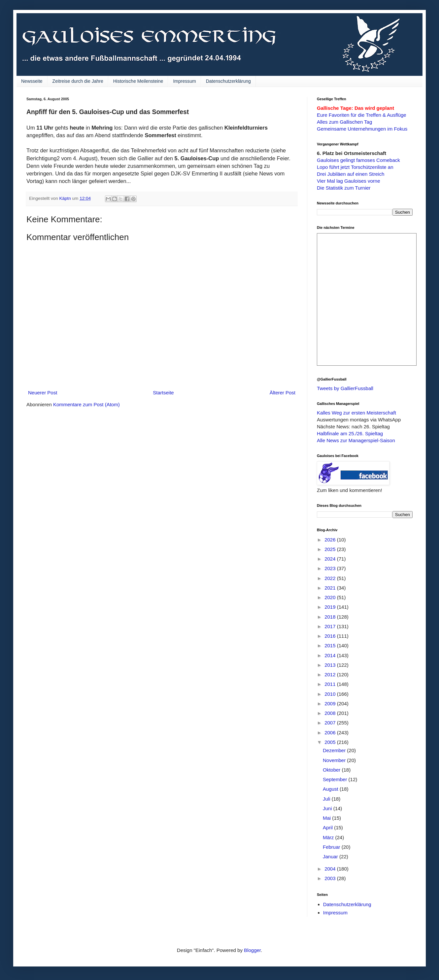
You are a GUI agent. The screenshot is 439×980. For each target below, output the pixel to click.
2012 (331, 674)
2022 (331, 578)
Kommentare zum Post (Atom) (86, 404)
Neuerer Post (43, 393)
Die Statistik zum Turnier (344, 188)
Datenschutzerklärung (228, 81)
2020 (331, 597)
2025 (331, 549)
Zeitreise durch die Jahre (78, 81)
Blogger (252, 950)
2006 (331, 733)
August (331, 789)
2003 (331, 878)
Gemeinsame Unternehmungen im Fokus (362, 129)
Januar (331, 857)
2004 (331, 869)
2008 (331, 713)
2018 (331, 617)
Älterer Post (283, 393)
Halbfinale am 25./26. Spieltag (350, 433)
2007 (331, 723)
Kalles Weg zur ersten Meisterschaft (356, 413)
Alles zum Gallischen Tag (344, 122)
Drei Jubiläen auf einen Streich (351, 174)
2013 (331, 665)
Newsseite (32, 81)
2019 (331, 607)
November (335, 760)
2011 (331, 684)
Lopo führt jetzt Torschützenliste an (355, 167)
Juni (328, 808)
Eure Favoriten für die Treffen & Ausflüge (362, 115)
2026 (331, 540)
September (336, 779)
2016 (331, 636)
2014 (331, 655)
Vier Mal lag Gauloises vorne (348, 181)
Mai (327, 818)
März (329, 837)
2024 (331, 559)
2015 (331, 645)
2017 (331, 626)
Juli (327, 799)
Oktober (332, 770)
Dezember (335, 750)
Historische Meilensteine (138, 81)
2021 (331, 588)
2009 (331, 704)
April (328, 827)
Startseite (163, 393)
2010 (331, 694)
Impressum (184, 81)
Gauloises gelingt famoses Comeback (358, 160)
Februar (332, 847)
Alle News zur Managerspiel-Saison (356, 440)
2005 (331, 742)
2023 (331, 568)
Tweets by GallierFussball (345, 388)
